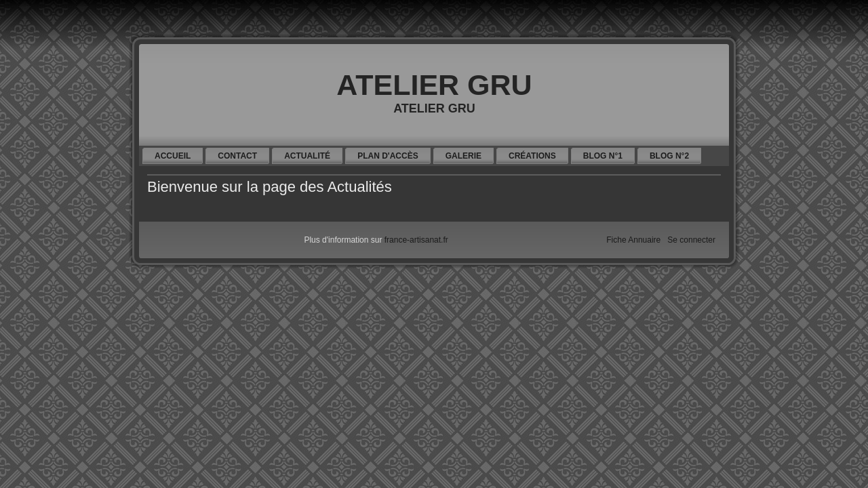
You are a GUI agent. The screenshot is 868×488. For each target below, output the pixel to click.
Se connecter (691, 240)
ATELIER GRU (434, 85)
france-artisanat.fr (416, 240)
